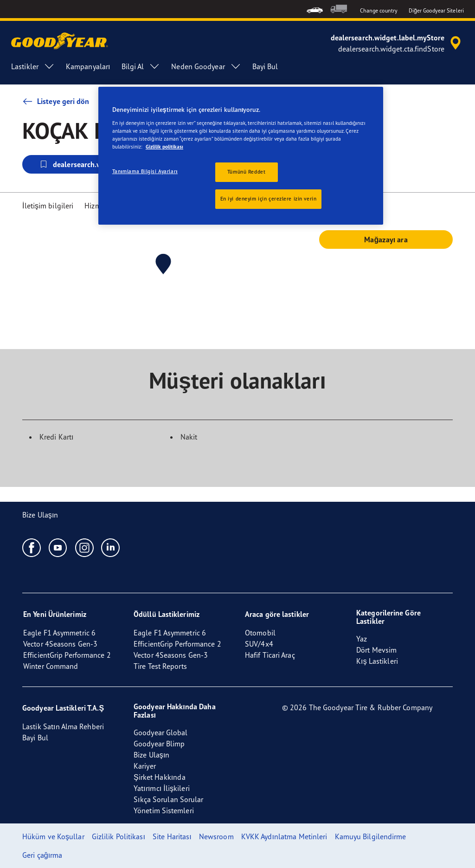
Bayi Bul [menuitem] (265, 66)
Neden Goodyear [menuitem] (206, 66)
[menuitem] (315, 9)
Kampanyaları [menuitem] (88, 66)
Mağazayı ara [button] (386, 240)
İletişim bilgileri (48, 206)
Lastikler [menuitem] (33, 66)
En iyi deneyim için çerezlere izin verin (269, 199)
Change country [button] (379, 10)
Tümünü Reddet (246, 172)
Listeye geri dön (56, 101)
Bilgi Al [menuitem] (141, 66)
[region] (241, 156)
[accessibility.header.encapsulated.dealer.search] (397, 43)
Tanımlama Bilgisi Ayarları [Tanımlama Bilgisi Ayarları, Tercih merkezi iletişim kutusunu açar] (145, 171)
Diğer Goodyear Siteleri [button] (436, 10)
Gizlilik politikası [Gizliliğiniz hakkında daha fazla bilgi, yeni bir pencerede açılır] (164, 147)
